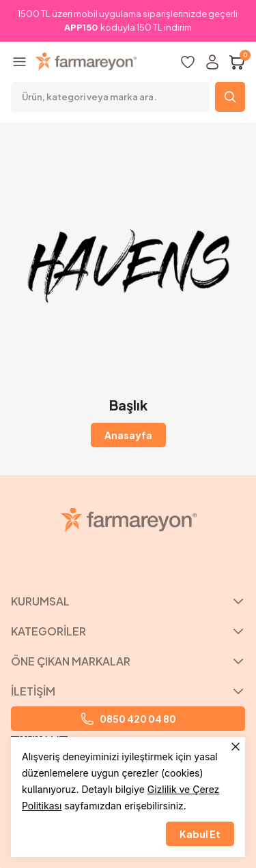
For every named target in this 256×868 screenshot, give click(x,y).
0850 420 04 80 (128, 719)
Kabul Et (200, 834)
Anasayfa (128, 435)
